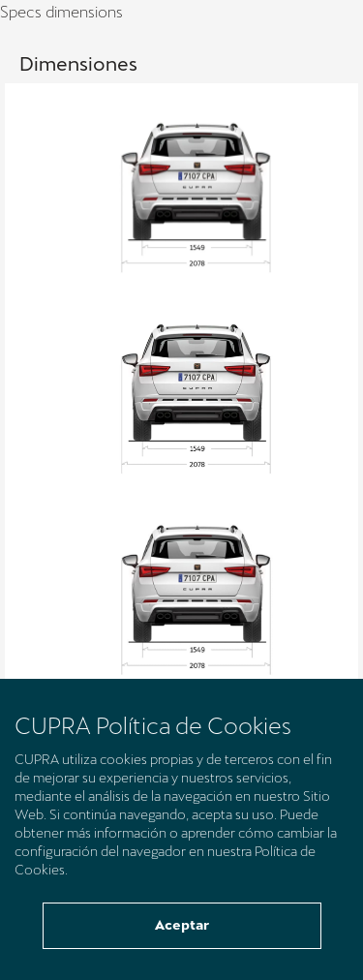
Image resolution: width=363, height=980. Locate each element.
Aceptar (182, 925)
